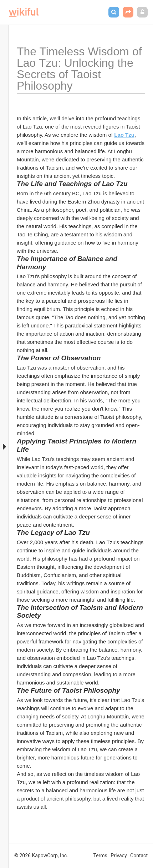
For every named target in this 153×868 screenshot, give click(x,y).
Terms (100, 856)
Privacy (119, 856)
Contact (139, 856)
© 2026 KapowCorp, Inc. (41, 856)
